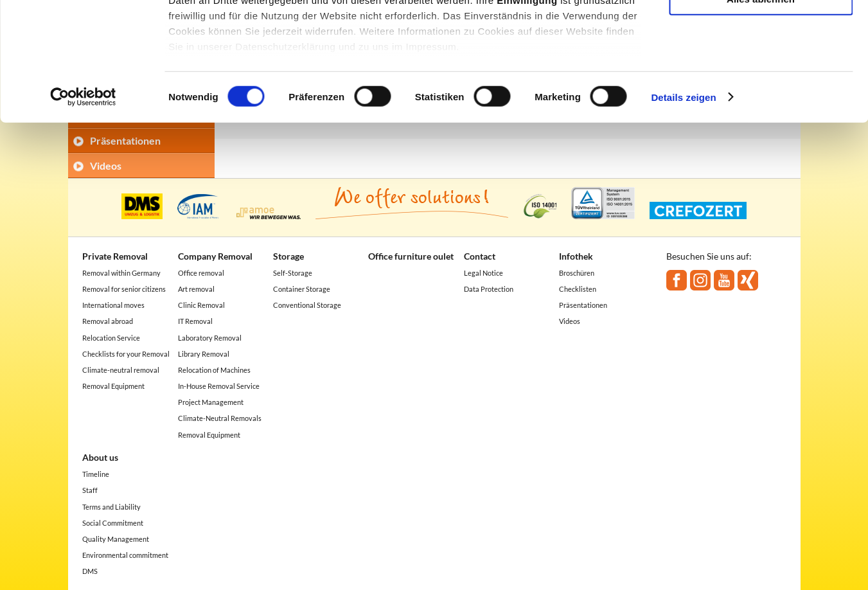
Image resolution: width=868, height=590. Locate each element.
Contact (480, 256)
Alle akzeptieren (761, 32)
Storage (288, 256)
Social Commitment (113, 523)
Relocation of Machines (214, 370)
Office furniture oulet (411, 256)
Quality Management (116, 539)
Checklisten (578, 289)
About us (100, 457)
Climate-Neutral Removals (220, 418)
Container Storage (302, 289)
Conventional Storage (307, 305)
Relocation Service (111, 338)
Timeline (96, 474)
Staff (90, 490)
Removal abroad (108, 321)
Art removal (196, 289)
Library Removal (204, 354)
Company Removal (215, 256)
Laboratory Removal (210, 338)
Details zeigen (683, 205)
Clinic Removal (201, 305)
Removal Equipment (113, 386)
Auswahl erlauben (761, 70)
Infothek (576, 256)
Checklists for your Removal (126, 354)
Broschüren (577, 273)
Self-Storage (293, 273)
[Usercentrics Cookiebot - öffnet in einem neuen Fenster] (83, 206)
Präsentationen (583, 305)
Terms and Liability (111, 507)
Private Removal (115, 256)
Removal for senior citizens (124, 289)
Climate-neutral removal (121, 370)
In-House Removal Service (219, 386)
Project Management (211, 402)
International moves (113, 305)
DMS (90, 571)
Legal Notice (483, 273)
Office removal (201, 273)
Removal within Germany (121, 273)
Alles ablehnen (761, 107)
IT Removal (195, 321)
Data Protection (489, 289)
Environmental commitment (125, 555)
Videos (570, 321)
